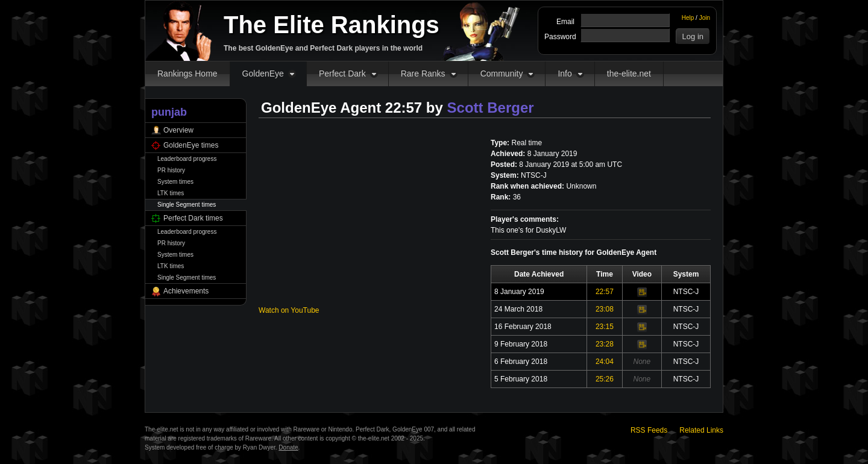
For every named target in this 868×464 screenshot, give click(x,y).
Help (688, 18)
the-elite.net (629, 74)
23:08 (605, 309)
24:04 (605, 362)
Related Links (701, 430)
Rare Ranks (423, 74)
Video (642, 292)
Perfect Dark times (193, 218)
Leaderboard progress (187, 159)
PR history (171, 170)
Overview (178, 130)
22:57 (605, 292)
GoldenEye (263, 74)
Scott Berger (491, 108)
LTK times (171, 193)
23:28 (605, 344)
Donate (288, 447)
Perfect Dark (342, 74)
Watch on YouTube (289, 310)
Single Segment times (187, 205)
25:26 (605, 379)
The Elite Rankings (332, 25)
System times (175, 182)
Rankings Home (187, 74)
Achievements (186, 291)
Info (565, 74)
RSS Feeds (649, 430)
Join (705, 18)
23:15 (605, 327)
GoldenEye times (191, 145)
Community (502, 74)
